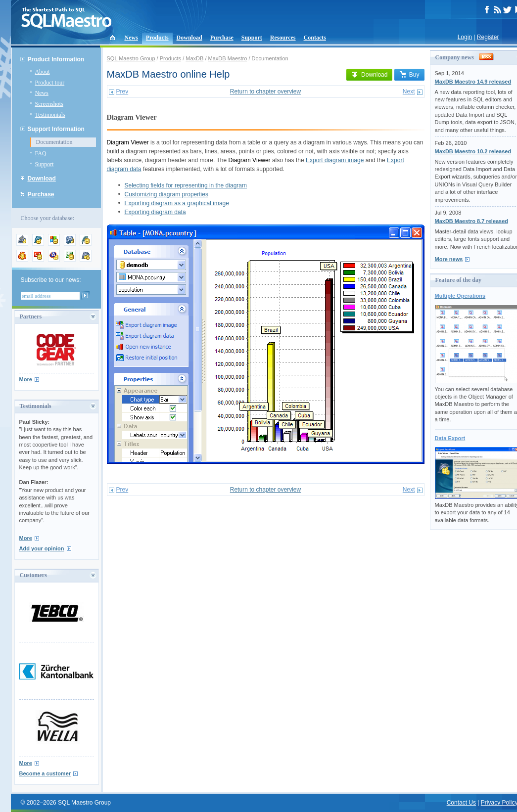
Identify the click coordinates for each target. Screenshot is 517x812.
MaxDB (194, 58)
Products (157, 38)
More (26, 379)
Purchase (222, 38)
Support (252, 38)
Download (189, 38)
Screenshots (49, 104)
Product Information (56, 59)
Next (409, 91)
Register (488, 37)
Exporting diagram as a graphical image (177, 203)
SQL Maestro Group (131, 58)
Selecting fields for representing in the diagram (186, 185)
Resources (283, 38)
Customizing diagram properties (166, 194)
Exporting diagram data (155, 212)
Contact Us (461, 803)
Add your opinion (42, 548)
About (43, 72)
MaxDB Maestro (228, 58)
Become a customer (45, 773)
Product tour (50, 83)
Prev (122, 91)
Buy (409, 75)
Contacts (315, 38)
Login (465, 37)
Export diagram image (335, 160)
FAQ (41, 153)
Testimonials (50, 115)
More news (449, 259)
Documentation (54, 142)
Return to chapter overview (265, 91)
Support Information (56, 129)
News (131, 38)
